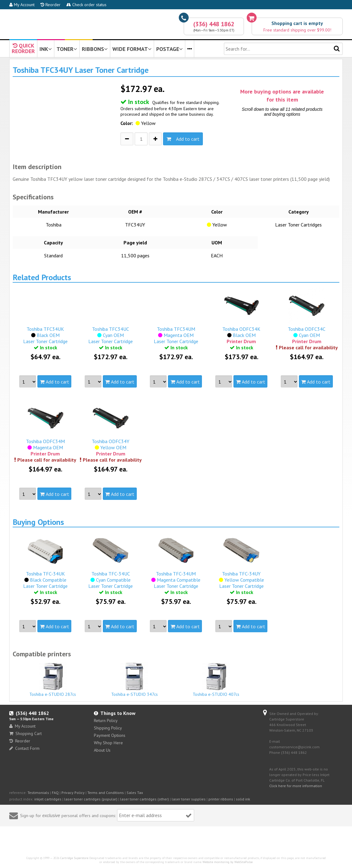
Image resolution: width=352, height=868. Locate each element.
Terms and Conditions (106, 793)
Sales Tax (135, 793)
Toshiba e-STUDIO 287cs (53, 680)
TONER (67, 49)
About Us (102, 750)
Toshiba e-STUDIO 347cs (135, 680)
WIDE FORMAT (132, 49)
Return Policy (106, 721)
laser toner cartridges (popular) (91, 799)
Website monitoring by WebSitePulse (228, 862)
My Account (22, 5)
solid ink (243, 799)
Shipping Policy (108, 728)
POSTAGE (170, 49)
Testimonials (38, 793)
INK (46, 49)
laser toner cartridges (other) (145, 799)
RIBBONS (95, 49)
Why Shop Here (108, 743)
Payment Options (110, 735)
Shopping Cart (25, 733)
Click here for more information (296, 786)
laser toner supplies (189, 799)
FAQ (55, 793)
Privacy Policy (73, 793)
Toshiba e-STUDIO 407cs (216, 680)
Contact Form (24, 748)
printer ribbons (221, 799)
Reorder (50, 5)
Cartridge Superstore (74, 858)
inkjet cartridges (48, 799)
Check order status (86, 5)
